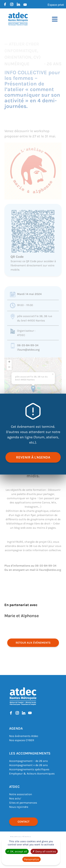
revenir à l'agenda (33, 457)
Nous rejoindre (19, 807)
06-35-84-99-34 (28, 345)
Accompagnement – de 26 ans (28, 761)
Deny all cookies (44, 851)
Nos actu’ (15, 798)
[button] (33, 389)
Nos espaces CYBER (22, 740)
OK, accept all (17, 851)
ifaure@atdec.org (28, 350)
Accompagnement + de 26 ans (28, 765)
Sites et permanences (23, 803)
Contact (23, 822)
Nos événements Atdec (24, 736)
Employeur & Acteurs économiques (32, 774)
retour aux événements (33, 643)
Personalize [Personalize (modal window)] (32, 859)
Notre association (21, 794)
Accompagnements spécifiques (29, 769)
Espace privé (56, 5)
